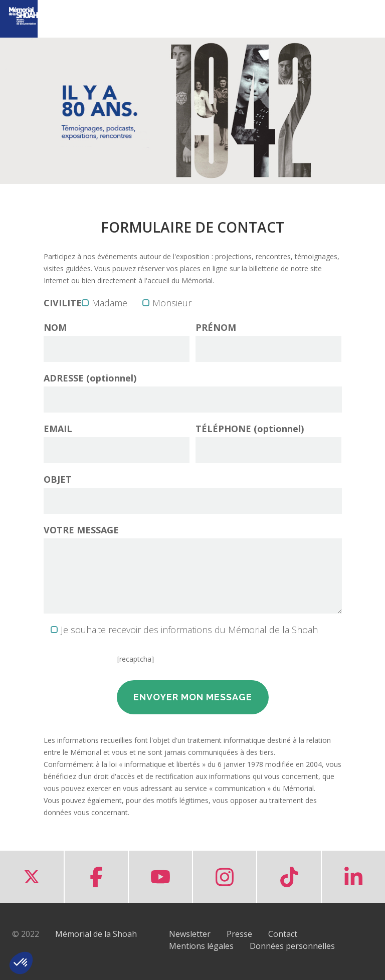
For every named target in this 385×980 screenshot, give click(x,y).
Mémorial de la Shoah (96, 934)
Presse (239, 934)
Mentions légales (201, 946)
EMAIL (58, 429)
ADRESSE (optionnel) (90, 378)
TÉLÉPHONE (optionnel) (250, 429)
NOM (55, 327)
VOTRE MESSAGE (81, 530)
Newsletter (190, 934)
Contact (283, 934)
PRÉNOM (216, 327)
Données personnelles (292, 946)
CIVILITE (63, 303)
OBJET (58, 479)
